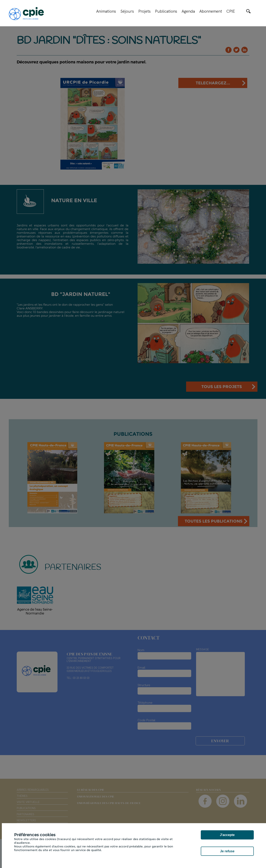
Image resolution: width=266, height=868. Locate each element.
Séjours (127, 11)
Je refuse (227, 851)
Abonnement (211, 11)
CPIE (231, 11)
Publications (166, 11)
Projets (145, 11)
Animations (106, 11)
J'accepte (227, 835)
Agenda (188, 11)
